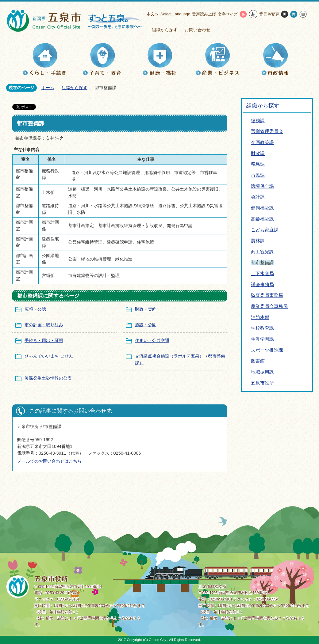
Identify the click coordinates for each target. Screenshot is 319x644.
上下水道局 (262, 273)
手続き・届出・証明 (44, 340)
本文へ (153, 14)
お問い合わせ (198, 30)
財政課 (258, 153)
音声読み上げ (204, 14)
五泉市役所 (262, 383)
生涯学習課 (262, 339)
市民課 (258, 175)
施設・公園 (146, 325)
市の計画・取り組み (44, 325)
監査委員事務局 (267, 295)
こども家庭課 (265, 230)
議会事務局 (262, 284)
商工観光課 (262, 252)
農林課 (258, 241)
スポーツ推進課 (267, 350)
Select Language (175, 14)
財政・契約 (146, 309)
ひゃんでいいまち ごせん (49, 356)
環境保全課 (262, 186)
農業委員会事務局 (269, 306)
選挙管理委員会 (267, 131)
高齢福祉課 (262, 219)
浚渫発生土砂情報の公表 (48, 378)
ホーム (48, 88)
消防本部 (260, 317)
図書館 (258, 361)
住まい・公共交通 (152, 340)
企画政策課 (262, 142)
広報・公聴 (35, 309)
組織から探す (165, 30)
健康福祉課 (262, 208)
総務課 (258, 121)
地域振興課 (262, 372)
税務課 (258, 164)
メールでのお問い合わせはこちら (49, 461)
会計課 (258, 197)
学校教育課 (262, 328)
